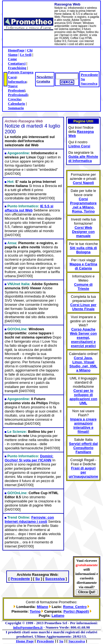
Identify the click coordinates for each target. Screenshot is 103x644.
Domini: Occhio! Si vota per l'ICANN (29, 458)
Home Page (25, 641)
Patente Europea (21, 72)
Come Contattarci (17, 61)
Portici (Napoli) (76, 611)
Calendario (16, 104)
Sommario (16, 108)
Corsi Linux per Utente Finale (83, 307)
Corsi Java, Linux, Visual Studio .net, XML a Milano (83, 364)
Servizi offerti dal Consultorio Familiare (83, 448)
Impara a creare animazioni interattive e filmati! (83, 425)
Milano (42, 607)
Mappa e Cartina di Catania (83, 266)
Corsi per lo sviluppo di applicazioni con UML (83, 397)
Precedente (89, 75)
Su (83, 79)
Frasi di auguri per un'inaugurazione (83, 472)
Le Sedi (26, 55)
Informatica (17, 82)
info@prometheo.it (28, 627)
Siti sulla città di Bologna (83, 250)
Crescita (14, 99)
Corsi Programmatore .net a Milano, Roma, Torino (83, 205)
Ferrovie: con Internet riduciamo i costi (29, 519)
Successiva (89, 83)
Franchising (17, 68)
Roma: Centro (75, 607)
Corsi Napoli (83, 183)
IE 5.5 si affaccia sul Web (29, 208)
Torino (35, 611)
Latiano (58, 616)
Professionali (18, 95)
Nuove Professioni (16, 88)
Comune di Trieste (83, 287)
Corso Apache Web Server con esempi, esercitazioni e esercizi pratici (83, 338)
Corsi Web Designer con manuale (83, 232)
